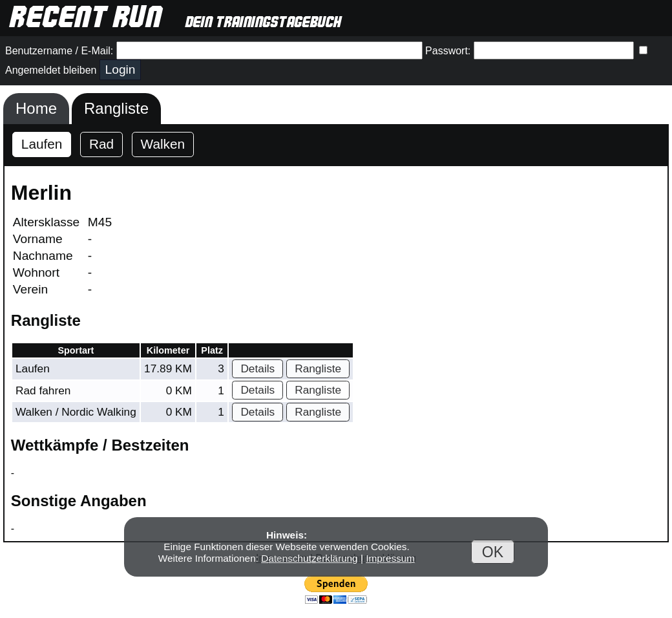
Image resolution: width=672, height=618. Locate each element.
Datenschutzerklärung (309, 558)
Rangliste (116, 108)
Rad (101, 144)
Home (36, 108)
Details (257, 368)
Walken (163, 144)
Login (121, 69)
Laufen (42, 144)
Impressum (390, 558)
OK (493, 551)
